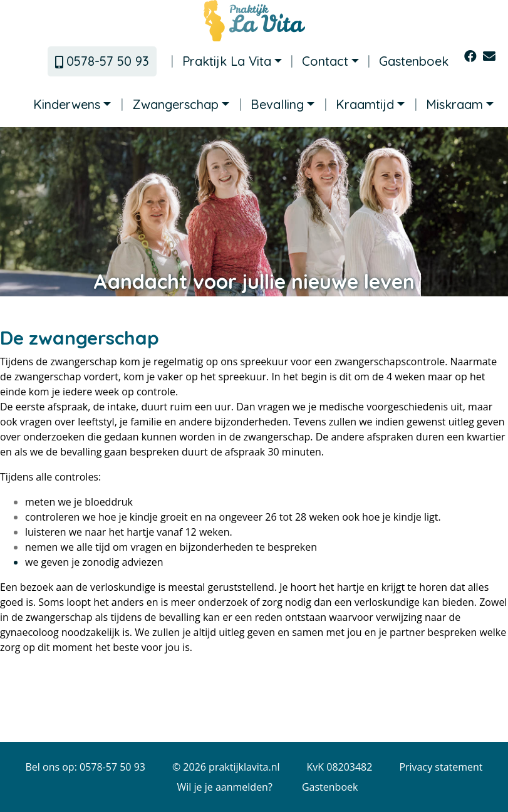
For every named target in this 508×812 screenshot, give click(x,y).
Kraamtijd (359, 104)
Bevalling (272, 104)
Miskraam (449, 104)
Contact (319, 61)
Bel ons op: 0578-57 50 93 (85, 767)
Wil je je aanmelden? (225, 787)
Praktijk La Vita (221, 61)
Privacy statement (441, 767)
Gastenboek (408, 61)
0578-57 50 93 (102, 61)
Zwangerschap (170, 104)
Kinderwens (67, 104)
